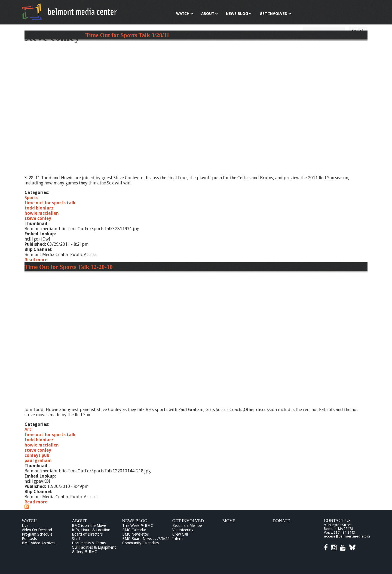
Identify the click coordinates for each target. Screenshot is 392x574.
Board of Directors (87, 534)
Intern (177, 539)
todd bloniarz (39, 208)
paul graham (38, 461)
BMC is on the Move (89, 526)
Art (28, 429)
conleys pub (37, 455)
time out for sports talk (50, 203)
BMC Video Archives (39, 543)
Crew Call (180, 534)
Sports (31, 198)
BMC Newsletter (136, 534)
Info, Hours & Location (91, 530)
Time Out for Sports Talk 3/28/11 (127, 35)
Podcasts (29, 539)
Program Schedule (37, 534)
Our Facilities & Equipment (94, 547)
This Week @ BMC (138, 526)
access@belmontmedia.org (347, 536)
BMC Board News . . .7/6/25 (146, 539)
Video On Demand (37, 530)
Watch (29, 521)
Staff (76, 539)
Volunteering (183, 530)
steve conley (38, 218)
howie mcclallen (42, 213)
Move (229, 521)
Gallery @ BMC (84, 552)
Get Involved (188, 521)
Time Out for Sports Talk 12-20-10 (69, 267)
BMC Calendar (134, 530)
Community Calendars (140, 543)
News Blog (135, 521)
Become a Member (188, 526)
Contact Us (337, 520)
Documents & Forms (89, 543)
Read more (36, 260)
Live (25, 526)
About (79, 521)
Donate (281, 521)
